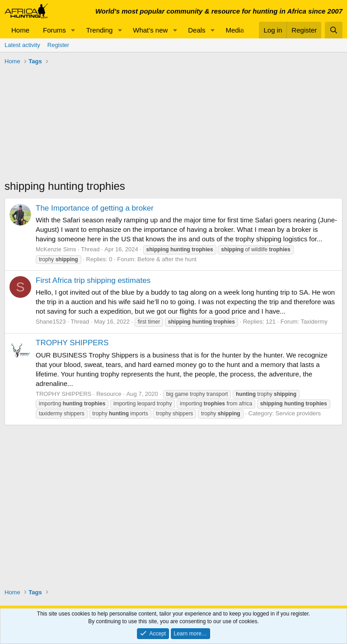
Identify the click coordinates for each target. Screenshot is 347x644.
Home (20, 30)
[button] (73, 30)
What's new (150, 30)
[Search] (334, 30)
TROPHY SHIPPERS (72, 343)
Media (235, 30)
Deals (197, 30)
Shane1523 (51, 322)
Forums (54, 30)
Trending (100, 30)
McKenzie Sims (56, 249)
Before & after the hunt (167, 259)
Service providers (298, 413)
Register (58, 45)
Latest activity (22, 45)
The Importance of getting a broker (95, 208)
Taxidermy (314, 322)
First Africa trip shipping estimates (93, 280)
